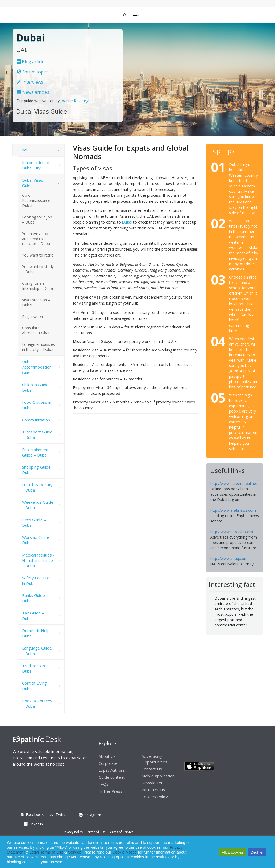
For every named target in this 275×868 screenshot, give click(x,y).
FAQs (104, 784)
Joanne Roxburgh (76, 101)
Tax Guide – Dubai (33, 615)
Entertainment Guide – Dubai (35, 452)
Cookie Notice (124, 852)
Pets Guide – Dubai (34, 522)
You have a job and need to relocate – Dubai (36, 239)
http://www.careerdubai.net (234, 483)
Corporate (108, 763)
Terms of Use (96, 832)
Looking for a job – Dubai (37, 220)
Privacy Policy (73, 832)
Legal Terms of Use (46, 852)
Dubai (127, 222)
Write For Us (153, 790)
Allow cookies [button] (232, 852)
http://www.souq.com (229, 559)
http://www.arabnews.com (233, 510)
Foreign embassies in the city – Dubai (38, 347)
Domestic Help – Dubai (37, 633)
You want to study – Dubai (38, 269)
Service (75, 852)
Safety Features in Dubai (37, 580)
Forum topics (33, 72)
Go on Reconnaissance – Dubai (38, 200)
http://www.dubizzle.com (232, 532)
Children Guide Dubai (35, 387)
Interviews (30, 82)
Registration (32, 316)
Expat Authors (112, 770)
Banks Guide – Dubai (35, 598)
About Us (107, 756)
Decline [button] (257, 852)
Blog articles (32, 62)
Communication (36, 420)
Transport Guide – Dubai (37, 435)
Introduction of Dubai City (36, 165)
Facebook (35, 814)
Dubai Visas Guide (33, 183)
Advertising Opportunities (154, 759)
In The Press (111, 791)
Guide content (112, 777)
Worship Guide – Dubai (37, 540)
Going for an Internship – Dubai (38, 286)
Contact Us (152, 769)
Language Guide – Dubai (37, 651)
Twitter (62, 814)
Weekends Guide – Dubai (38, 505)
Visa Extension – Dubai (36, 302)
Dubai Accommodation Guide (37, 367)
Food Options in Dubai (37, 405)
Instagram (90, 815)
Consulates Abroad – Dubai (36, 330)
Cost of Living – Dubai (36, 686)
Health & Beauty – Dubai (37, 487)
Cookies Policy (155, 797)
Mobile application (158, 776)
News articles (33, 92)
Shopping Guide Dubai (36, 470)
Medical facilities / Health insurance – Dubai (38, 560)
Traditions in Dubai (33, 668)
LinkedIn (34, 824)
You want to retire (38, 255)
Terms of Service (121, 832)
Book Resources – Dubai (37, 703)
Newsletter (152, 783)
